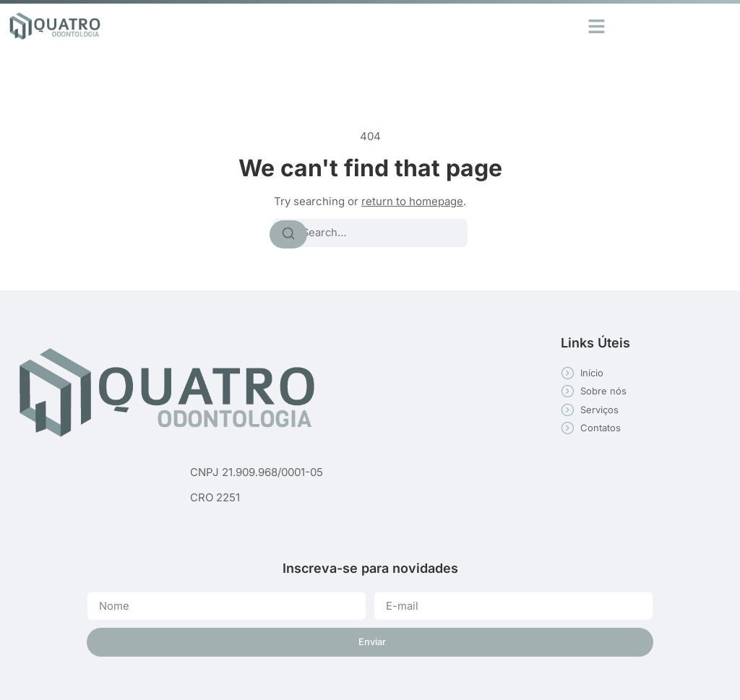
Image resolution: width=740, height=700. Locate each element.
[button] (597, 26)
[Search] (288, 234)
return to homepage (412, 201)
